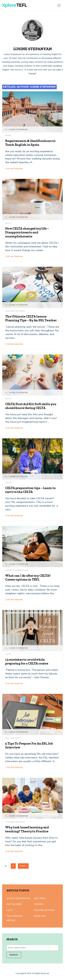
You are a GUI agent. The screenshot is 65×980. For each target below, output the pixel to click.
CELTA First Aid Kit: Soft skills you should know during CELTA (31, 406)
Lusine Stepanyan (18, 130)
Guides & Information (16, 570)
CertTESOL (40, 898)
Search (14, 955)
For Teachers (12, 738)
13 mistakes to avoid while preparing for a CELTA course (27, 662)
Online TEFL (40, 916)
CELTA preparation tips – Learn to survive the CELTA (30, 490)
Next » (23, 866)
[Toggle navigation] (59, 5)
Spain (8, 135)
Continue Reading (14, 169)
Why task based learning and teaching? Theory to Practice (27, 829)
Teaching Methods (15, 311)
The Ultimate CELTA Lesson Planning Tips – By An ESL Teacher (31, 318)
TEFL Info (39, 904)
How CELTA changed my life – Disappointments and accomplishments (27, 232)
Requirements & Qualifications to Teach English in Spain (30, 143)
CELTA (8, 223)
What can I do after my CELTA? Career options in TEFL (28, 578)
